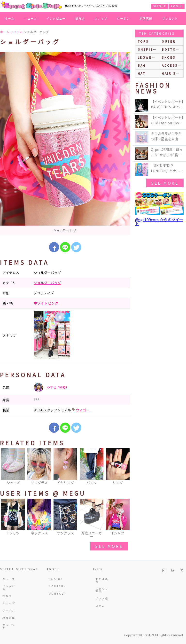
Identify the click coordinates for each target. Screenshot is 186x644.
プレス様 (102, 598)
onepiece (148, 49)
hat (142, 73)
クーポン (123, 18)
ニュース (31, 18)
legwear (147, 57)
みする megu (50, 387)
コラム (100, 606)
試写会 (80, 18)
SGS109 (56, 579)
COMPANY (56, 586)
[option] (65, 143)
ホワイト (40, 303)
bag (142, 65)
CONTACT (56, 593)
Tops (143, 41)
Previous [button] (6, 467)
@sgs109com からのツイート (159, 221)
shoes (169, 57)
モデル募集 (102, 580)
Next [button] (124, 467)
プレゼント (170, 18)
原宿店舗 (146, 18)
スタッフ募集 (102, 590)
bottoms (172, 49)
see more (109, 546)
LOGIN (177, 6)
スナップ (101, 18)
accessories (173, 65)
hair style (173, 73)
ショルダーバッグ (47, 283)
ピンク (53, 303)
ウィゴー (83, 410)
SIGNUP (160, 6)
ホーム (10, 18)
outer (169, 41)
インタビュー (56, 18)
